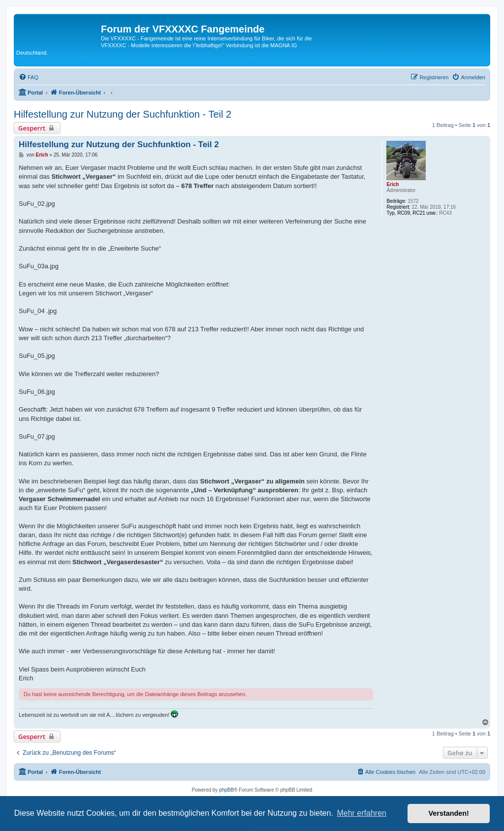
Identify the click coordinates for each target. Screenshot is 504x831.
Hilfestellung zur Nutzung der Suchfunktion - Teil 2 (123, 114)
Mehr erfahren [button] (362, 813)
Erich (393, 184)
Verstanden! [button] (449, 813)
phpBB (226, 790)
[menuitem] (29, 77)
